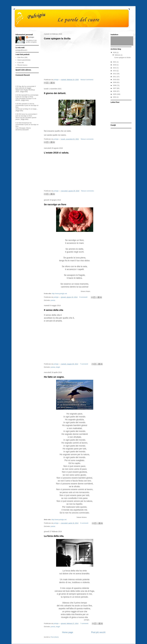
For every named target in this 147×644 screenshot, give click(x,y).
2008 (115, 85)
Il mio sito (21, 63)
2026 (115, 52)
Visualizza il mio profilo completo (31, 41)
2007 (115, 88)
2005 (115, 94)
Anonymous (25, 123)
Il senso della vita (54, 310)
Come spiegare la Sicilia (57, 39)
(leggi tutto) (24, 92)
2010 (115, 80)
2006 (115, 91)
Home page (68, 632)
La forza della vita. (54, 536)
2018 (115, 65)
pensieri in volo (27, 104)
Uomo (23, 114)
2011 (115, 77)
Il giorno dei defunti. (55, 93)
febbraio (118, 55)
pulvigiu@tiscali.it (21, 50)
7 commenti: (84, 364)
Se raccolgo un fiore (55, 204)
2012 (115, 74)
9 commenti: (84, 297)
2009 (115, 82)
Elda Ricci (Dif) (22, 57)
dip (23, 86)
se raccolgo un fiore (26, 97)
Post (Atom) (55, 637)
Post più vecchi (98, 632)
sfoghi (58, 367)
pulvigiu (31, 37)
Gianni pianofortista (24, 60)
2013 (115, 71)
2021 (115, 62)
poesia (53, 300)
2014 (115, 68)
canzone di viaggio (25, 88)
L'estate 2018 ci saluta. (56, 153)
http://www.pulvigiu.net (59, 294)
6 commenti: (85, 523)
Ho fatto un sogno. (54, 377)
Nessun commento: (87, 80)
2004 (115, 97)
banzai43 (25, 95)
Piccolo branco (22, 65)
